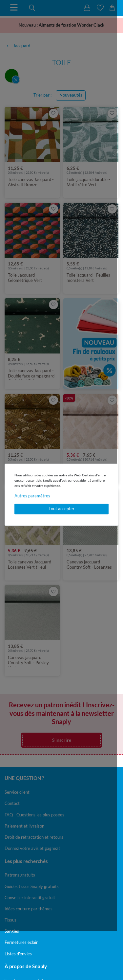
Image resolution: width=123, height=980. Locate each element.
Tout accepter (61, 509)
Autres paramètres (32, 496)
